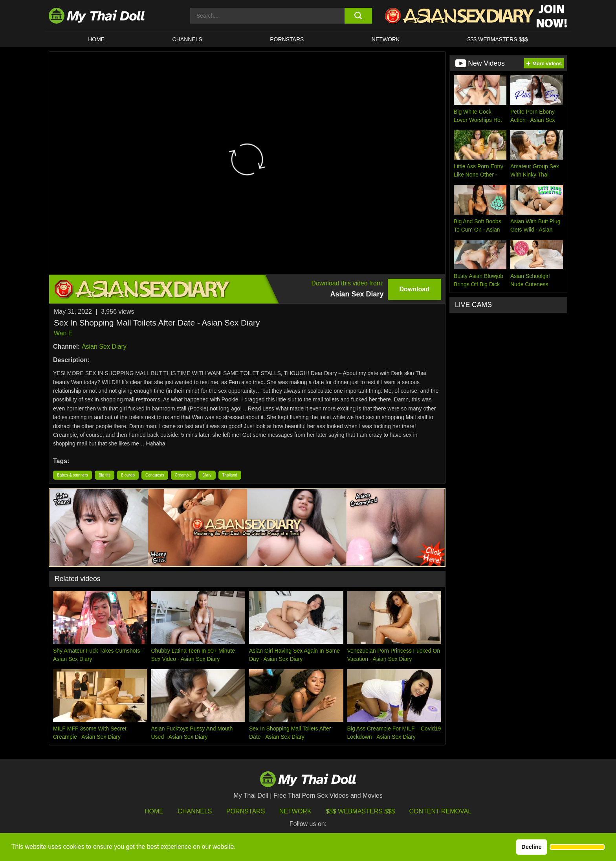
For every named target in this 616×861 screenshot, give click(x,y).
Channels (195, 811)
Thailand (230, 475)
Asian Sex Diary (104, 347)
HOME (96, 39)
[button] (577, 847)
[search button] (358, 16)
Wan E (63, 333)
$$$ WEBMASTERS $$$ (498, 39)
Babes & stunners (72, 475)
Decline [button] (531, 847)
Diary (207, 475)
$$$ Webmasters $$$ (360, 811)
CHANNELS (187, 39)
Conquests (155, 475)
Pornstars (287, 39)
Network (386, 39)
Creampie (183, 475)
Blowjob (128, 475)
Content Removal (441, 811)
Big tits (104, 475)
